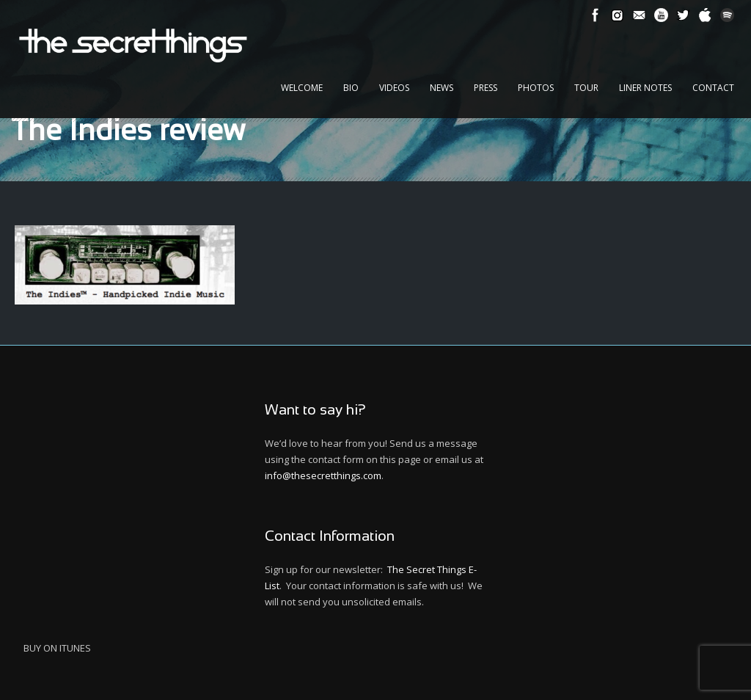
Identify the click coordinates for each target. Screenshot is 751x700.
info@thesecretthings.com (323, 475)
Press (486, 88)
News (442, 88)
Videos (394, 88)
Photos (536, 88)
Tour (586, 88)
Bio (351, 88)
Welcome (302, 88)
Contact (713, 88)
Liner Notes (645, 88)
